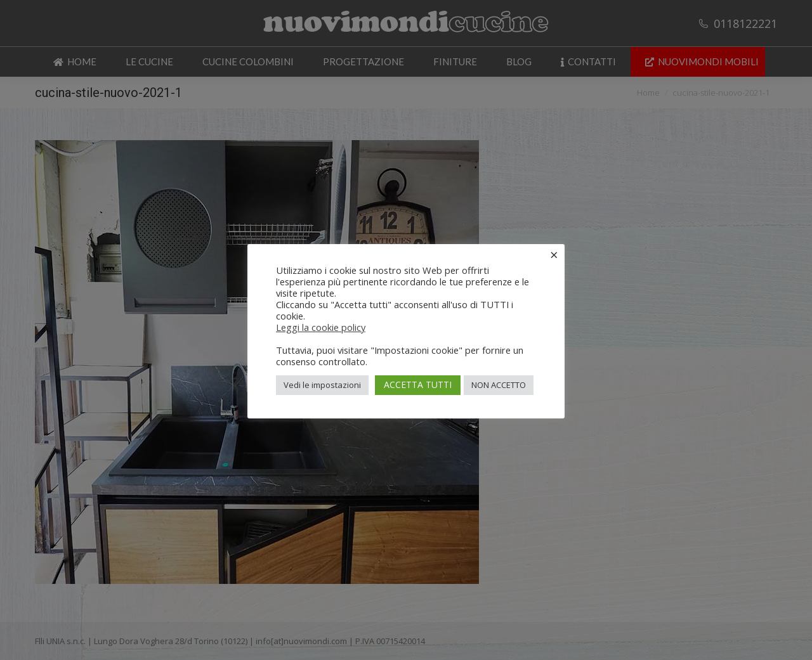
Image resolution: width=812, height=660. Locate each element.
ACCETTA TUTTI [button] (418, 385)
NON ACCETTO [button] (499, 385)
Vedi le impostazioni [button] (322, 385)
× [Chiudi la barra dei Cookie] (554, 254)
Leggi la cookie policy (321, 327)
